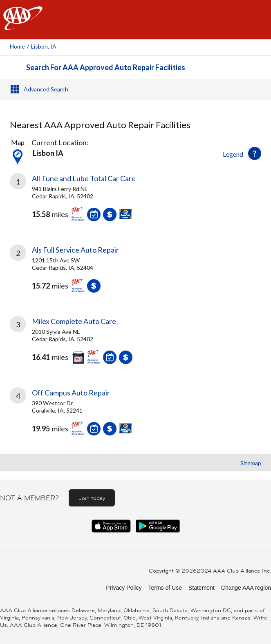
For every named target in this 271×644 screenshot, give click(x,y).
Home (17, 46)
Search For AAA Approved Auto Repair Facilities (106, 67)
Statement (202, 588)
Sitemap (251, 463)
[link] (135, 203)
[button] (255, 153)
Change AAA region (246, 588)
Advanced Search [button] (46, 89)
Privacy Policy (124, 588)
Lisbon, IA (44, 46)
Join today (92, 498)
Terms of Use (165, 588)
